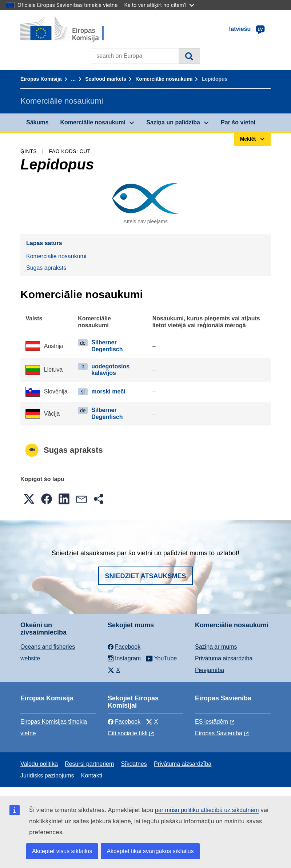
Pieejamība (210, 670)
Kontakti (92, 775)
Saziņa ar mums (216, 647)
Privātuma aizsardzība (224, 658)
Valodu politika (39, 764)
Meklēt (189, 56)
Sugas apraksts (46, 268)
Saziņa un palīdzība (173, 122)
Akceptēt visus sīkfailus (62, 851)
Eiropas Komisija (41, 79)
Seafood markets (106, 79)
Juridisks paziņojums (47, 775)
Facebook (124, 722)
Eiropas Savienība (219, 733)
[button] (29, 499)
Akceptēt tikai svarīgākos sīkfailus (150, 851)
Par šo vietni (238, 122)
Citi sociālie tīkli (127, 733)
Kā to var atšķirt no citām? (159, 5)
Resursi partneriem (89, 764)
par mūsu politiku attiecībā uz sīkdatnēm (207, 810)
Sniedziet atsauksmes (145, 576)
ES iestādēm (212, 722)
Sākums (37, 122)
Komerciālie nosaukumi (164, 79)
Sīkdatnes (134, 764)
